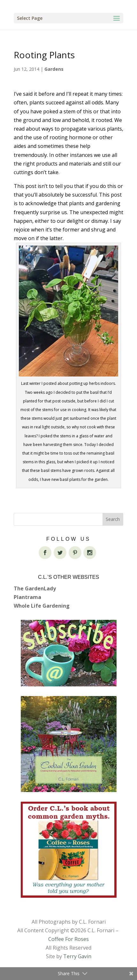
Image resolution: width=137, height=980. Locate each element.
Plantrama (27, 597)
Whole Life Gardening (42, 606)
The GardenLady (35, 588)
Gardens (54, 69)
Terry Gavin (77, 956)
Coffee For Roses (68, 939)
